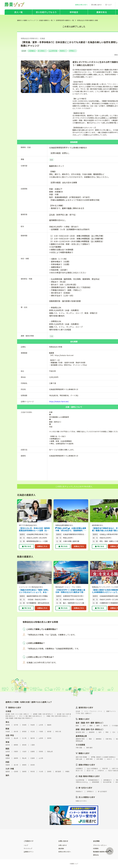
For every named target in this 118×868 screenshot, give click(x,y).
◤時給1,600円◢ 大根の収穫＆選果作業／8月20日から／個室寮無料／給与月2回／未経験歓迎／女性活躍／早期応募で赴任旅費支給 (71, 529)
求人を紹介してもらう (46, 12)
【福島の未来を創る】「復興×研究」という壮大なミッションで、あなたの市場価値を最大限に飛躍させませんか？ (34, 591)
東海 (7, 742)
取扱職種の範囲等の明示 (101, 852)
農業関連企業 (81, 736)
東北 (7, 722)
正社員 (24, 51)
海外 (7, 775)
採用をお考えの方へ (65, 852)
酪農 (51, 160)
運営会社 (96, 855)
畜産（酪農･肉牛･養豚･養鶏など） (90, 723)
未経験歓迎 (32, 51)
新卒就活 (74, 12)
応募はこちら (42, 546)
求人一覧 (18, 12)
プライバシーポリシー (100, 845)
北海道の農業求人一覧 (46, 20)
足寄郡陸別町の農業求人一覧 (65, 20)
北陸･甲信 (10, 735)
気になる (28, 546)
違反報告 (61, 848)
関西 (7, 749)
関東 (7, 729)
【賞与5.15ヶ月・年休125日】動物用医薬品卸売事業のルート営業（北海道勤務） (34, 529)
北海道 (8, 711)
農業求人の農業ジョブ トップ (26, 20)
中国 (7, 755)
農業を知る (102, 12)
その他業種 (80, 745)
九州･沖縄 (10, 769)
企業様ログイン (29, 852)
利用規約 (96, 848)
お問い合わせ (63, 845)
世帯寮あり (73, 51)
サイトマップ (28, 848)
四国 (7, 762)
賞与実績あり (42, 51)
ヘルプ (26, 845)
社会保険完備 (53, 51)
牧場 (51, 336)
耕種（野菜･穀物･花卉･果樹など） (90, 729)
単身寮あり (63, 51)
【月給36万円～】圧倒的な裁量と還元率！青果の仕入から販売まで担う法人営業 (70, 591)
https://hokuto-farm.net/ (59, 401)
